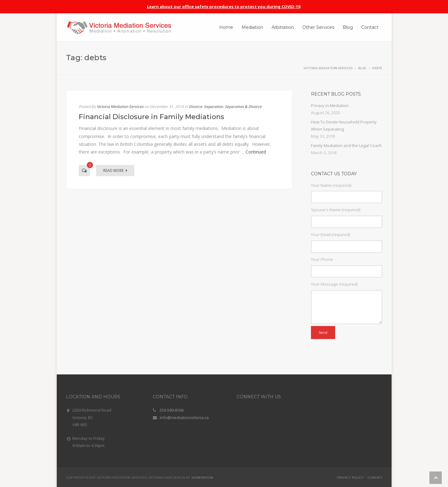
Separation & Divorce (243, 107)
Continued (256, 152)
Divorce (195, 107)
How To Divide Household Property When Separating (344, 125)
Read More (115, 170)
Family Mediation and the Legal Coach (346, 145)
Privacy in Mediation (330, 105)
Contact (375, 478)
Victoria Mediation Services (120, 107)
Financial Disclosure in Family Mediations (151, 117)
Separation (213, 107)
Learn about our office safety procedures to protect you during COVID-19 (224, 7)
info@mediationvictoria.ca (184, 418)
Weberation (202, 478)
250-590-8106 (171, 410)
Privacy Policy (350, 478)
